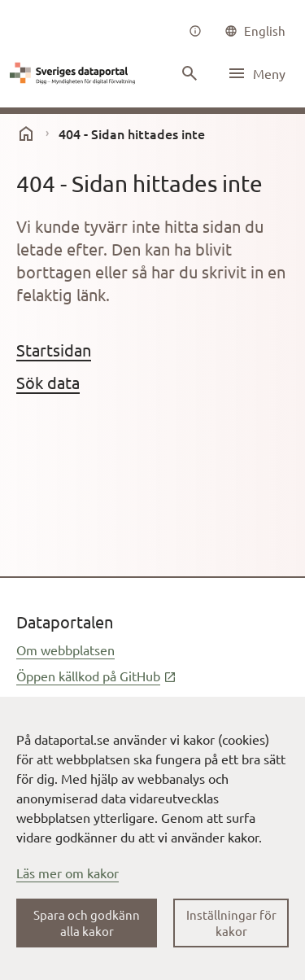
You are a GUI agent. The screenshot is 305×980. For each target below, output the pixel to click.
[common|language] (255, 31)
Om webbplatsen (65, 650)
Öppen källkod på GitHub (96, 676)
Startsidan (54, 350)
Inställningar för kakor (231, 923)
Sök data (48, 382)
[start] (26, 133)
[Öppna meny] (256, 73)
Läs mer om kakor (68, 873)
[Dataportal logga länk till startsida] (75, 73)
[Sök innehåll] (190, 73)
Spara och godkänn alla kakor (87, 923)
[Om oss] (195, 31)
